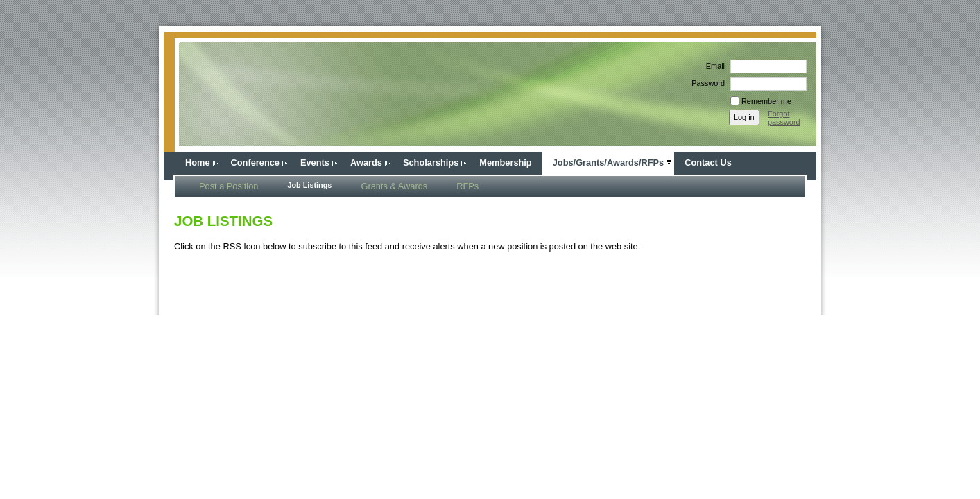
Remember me (766, 101)
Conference (255, 163)
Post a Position (229, 186)
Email (713, 66)
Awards (366, 163)
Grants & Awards (394, 186)
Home (198, 163)
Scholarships (431, 163)
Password (706, 83)
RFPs (467, 186)
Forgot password (784, 118)
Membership (505, 163)
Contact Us (708, 163)
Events (315, 163)
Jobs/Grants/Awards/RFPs (609, 163)
